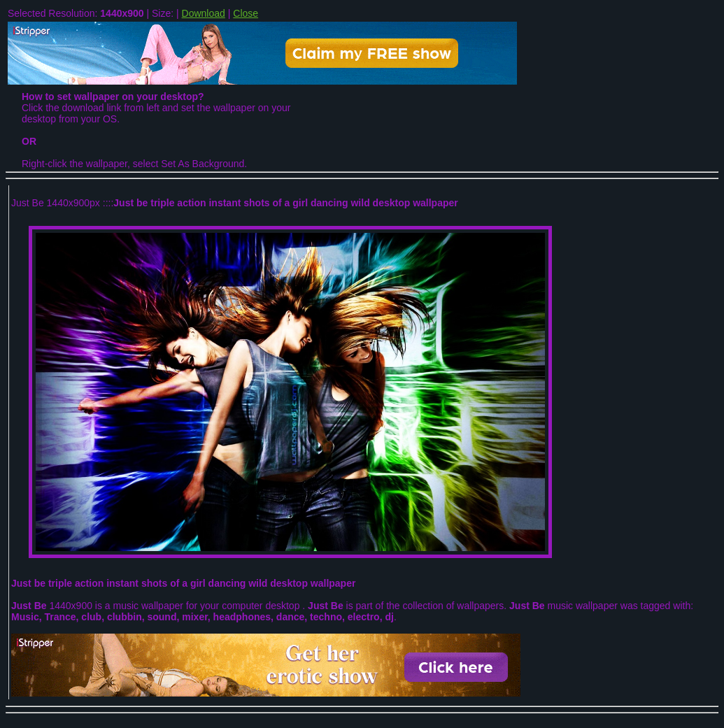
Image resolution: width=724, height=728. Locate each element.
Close (246, 13)
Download (204, 13)
